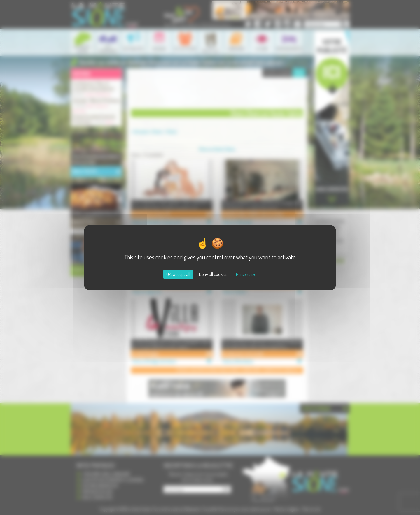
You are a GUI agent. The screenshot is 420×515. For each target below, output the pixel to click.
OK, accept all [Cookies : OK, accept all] (178, 274)
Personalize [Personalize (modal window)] (246, 274)
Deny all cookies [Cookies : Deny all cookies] (213, 274)
